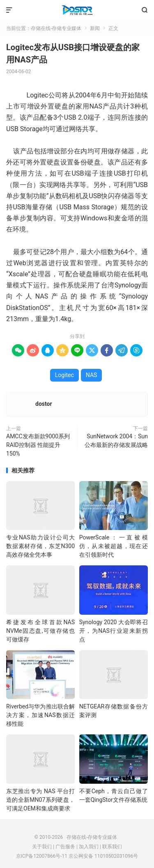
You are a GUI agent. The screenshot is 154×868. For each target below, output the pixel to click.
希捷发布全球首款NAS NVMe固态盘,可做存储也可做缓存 (40, 631)
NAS (92, 375)
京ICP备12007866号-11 (42, 856)
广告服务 (65, 847)
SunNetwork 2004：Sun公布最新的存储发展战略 (116, 441)
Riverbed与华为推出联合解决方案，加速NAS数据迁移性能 (40, 715)
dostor (44, 404)
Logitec (64, 375)
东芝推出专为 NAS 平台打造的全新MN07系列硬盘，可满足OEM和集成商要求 (40, 800)
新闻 (95, 28)
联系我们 (112, 847)
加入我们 (89, 847)
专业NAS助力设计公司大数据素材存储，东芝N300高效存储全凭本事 (40, 546)
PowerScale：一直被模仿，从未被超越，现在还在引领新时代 (114, 546)
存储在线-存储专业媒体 (77, 10)
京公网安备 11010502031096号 (103, 856)
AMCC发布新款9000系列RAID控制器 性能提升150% (38, 445)
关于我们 (42, 847)
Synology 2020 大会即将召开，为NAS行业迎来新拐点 (114, 631)
